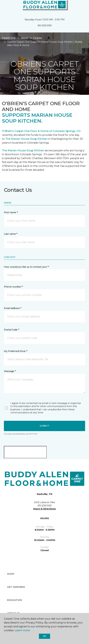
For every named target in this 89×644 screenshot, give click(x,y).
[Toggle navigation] (5, 6)
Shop (11, 574)
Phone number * (13, 287)
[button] (77, 6)
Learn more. (22, 630)
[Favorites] (81, 6)
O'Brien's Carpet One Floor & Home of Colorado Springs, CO (41, 131)
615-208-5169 (45, 26)
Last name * (11, 234)
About (24, 38)
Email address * (13, 308)
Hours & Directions (44, 509)
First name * (11, 212)
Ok (44, 636)
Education (15, 600)
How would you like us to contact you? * (26, 267)
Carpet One (9, 38)
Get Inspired (16, 587)
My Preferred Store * (15, 351)
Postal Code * (11, 330)
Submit (44, 426)
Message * (10, 371)
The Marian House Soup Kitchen (26, 139)
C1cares (38, 38)
